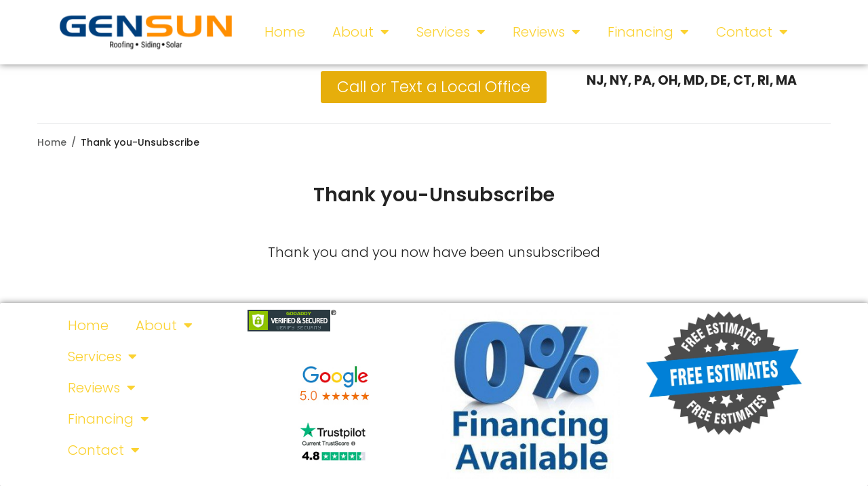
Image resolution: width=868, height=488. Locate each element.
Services (451, 32)
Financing (648, 32)
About (361, 32)
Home (285, 32)
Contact (752, 32)
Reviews (547, 32)
